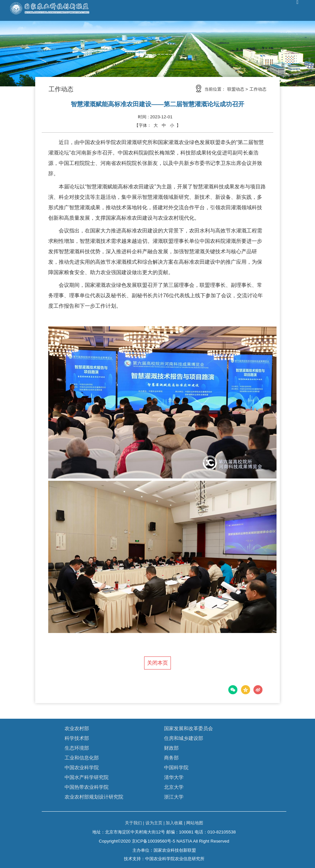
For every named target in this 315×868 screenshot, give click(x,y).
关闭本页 (157, 663)
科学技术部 (77, 738)
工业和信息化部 (82, 758)
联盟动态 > (238, 89)
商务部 (171, 758)
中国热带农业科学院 (87, 787)
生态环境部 (77, 748)
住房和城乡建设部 (184, 738)
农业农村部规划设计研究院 (94, 797)
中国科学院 (176, 767)
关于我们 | (135, 823)
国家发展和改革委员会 (188, 728)
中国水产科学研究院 (87, 777)
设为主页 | (155, 823)
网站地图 (195, 823)
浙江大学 (174, 797)
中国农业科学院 (82, 767)
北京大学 (174, 787)
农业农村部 (77, 728)
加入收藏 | (175, 823)
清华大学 (174, 777)
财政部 (171, 748)
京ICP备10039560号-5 (153, 841)
